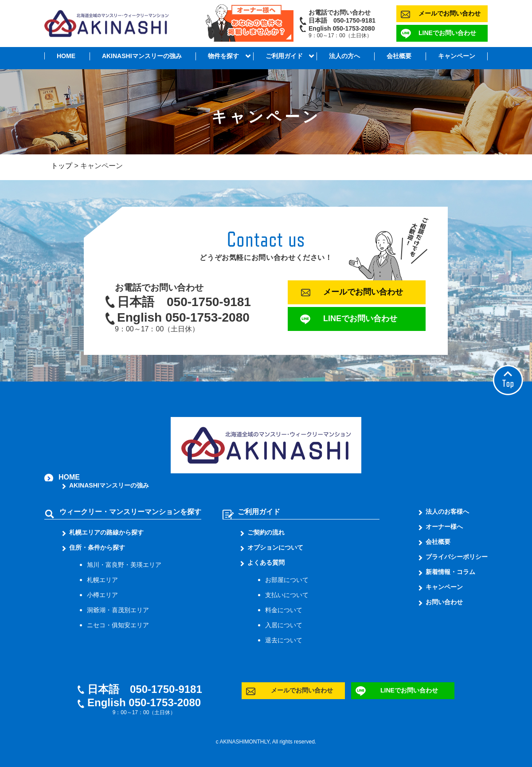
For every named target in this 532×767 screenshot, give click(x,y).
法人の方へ (344, 56)
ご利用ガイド (284, 56)
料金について (284, 610)
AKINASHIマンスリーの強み (142, 56)
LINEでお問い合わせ (447, 33)
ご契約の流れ (266, 532)
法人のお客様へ (447, 511)
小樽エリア (102, 595)
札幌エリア (102, 580)
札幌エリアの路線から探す (106, 532)
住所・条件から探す (97, 547)
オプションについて (275, 547)
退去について (284, 640)
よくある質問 (266, 562)
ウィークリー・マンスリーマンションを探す (130, 512)
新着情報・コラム (450, 572)
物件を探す (223, 56)
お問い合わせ (444, 602)
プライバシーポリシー (457, 557)
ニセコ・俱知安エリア (118, 625)
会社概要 (399, 56)
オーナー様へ (444, 527)
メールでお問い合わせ (450, 13)
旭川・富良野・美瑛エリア (124, 565)
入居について (284, 625)
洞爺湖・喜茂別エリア (118, 610)
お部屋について (287, 580)
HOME (66, 56)
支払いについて (287, 595)
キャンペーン (457, 56)
